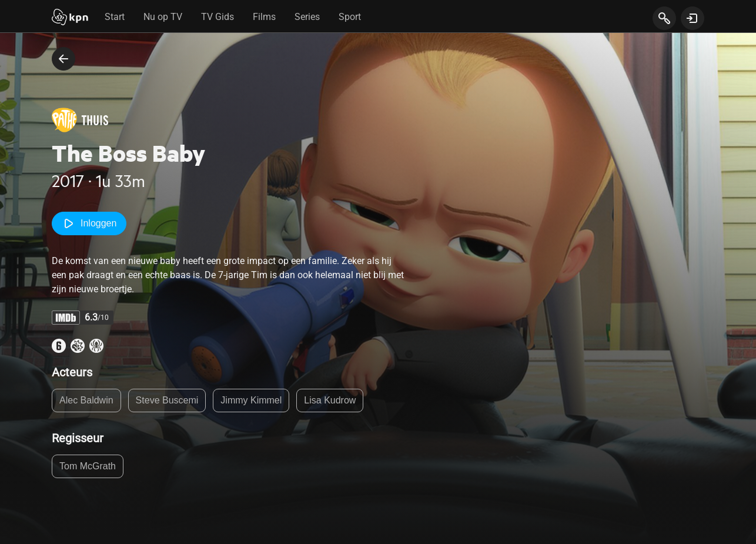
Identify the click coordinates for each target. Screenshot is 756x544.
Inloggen (89, 223)
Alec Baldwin (86, 400)
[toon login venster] (693, 18)
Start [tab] (115, 17)
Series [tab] (307, 17)
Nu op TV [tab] (163, 17)
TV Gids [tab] (218, 17)
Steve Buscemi (167, 400)
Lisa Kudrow (330, 400)
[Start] (70, 18)
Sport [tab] (350, 17)
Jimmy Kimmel (251, 400)
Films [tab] (264, 17)
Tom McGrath (88, 466)
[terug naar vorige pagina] (63, 59)
